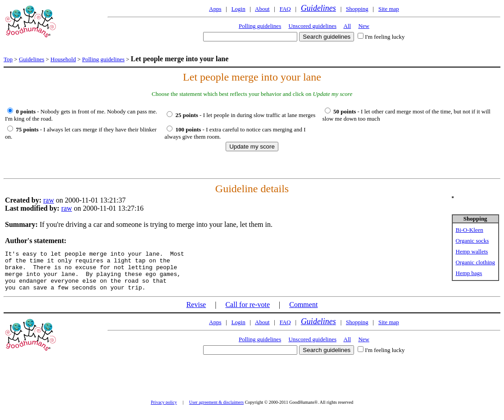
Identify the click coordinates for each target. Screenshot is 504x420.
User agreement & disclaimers (216, 410)
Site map (389, 9)
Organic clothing (476, 262)
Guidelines (318, 8)
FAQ (285, 9)
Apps (215, 9)
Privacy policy (164, 410)
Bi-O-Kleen (470, 230)
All (347, 26)
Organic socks (472, 241)
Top (8, 59)
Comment (303, 313)
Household (63, 59)
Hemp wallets (472, 251)
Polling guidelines (260, 26)
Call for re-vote (247, 313)
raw (49, 200)
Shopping (357, 9)
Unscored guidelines (312, 26)
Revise (196, 313)
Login (238, 9)
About (262, 9)
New (364, 26)
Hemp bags (469, 273)
